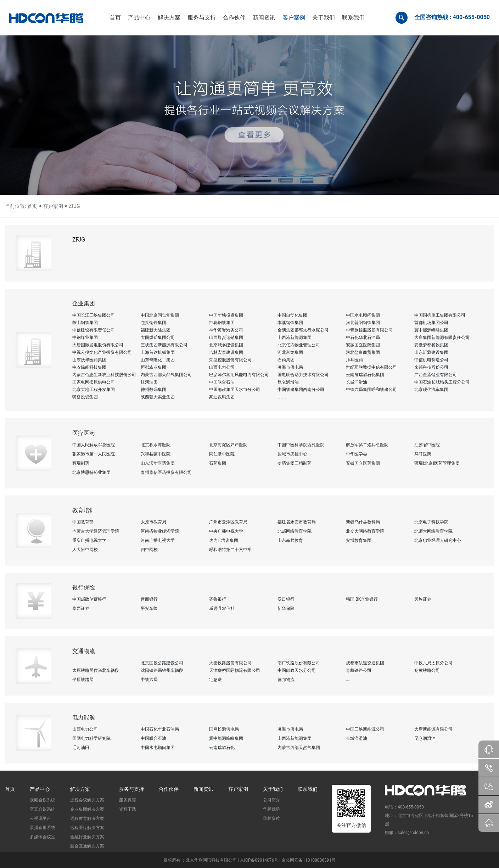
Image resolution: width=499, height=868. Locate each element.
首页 (32, 206)
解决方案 (80, 789)
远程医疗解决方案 (87, 828)
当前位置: (15, 206)
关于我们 (273, 789)
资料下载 (128, 809)
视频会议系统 (43, 800)
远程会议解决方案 (87, 800)
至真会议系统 (43, 809)
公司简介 (271, 800)
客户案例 (53, 206)
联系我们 (308, 789)
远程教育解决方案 (87, 818)
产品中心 (40, 789)
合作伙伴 (169, 789)
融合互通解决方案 (87, 846)
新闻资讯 (203, 789)
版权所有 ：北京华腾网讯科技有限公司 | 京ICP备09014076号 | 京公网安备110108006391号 (250, 860)
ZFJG (74, 206)
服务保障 (128, 800)
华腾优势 (271, 809)
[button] (139, 18)
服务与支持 (131, 789)
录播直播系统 (43, 828)
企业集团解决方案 (87, 809)
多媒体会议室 (43, 837)
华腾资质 (271, 818)
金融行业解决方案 (87, 837)
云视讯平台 (40, 818)
